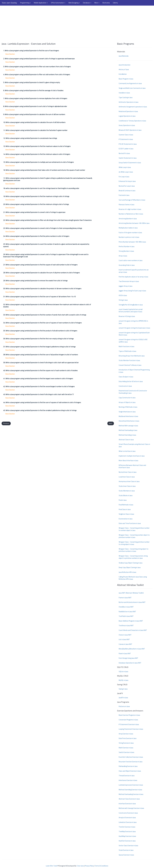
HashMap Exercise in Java (127, 836)
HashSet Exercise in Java (127, 841)
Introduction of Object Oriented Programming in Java (134, 371)
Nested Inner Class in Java (128, 472)
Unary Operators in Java (127, 125)
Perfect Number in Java (127, 246)
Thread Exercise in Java (127, 776)
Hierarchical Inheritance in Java (129, 421)
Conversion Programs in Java (128, 720)
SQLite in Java (123, 672)
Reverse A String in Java (127, 316)
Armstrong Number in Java (128, 219)
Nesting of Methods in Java (128, 407)
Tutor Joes (80, 866)
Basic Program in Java (126, 79)
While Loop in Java (125, 167)
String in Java (123, 300)
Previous (6, 423)
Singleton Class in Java (126, 514)
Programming (25, 3)
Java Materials (124, 56)
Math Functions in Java (126, 346)
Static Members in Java (127, 491)
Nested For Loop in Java (127, 186)
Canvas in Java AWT (125, 644)
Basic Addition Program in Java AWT (131, 621)
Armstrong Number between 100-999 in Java (134, 223)
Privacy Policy (89, 866)
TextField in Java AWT (126, 616)
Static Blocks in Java (126, 495)
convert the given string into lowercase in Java (134, 328)
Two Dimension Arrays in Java (129, 281)
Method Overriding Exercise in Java (130, 790)
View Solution (10, 54)
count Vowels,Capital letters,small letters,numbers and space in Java (131, 310)
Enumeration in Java (126, 519)
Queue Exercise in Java (126, 855)
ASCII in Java (123, 295)
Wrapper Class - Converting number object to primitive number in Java (134, 536)
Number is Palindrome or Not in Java (131, 214)
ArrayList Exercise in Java (127, 818)
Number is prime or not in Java (129, 237)
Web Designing (74, 3)
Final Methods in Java (126, 505)
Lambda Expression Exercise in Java (131, 785)
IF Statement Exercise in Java (129, 724)
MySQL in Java (123, 680)
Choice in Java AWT (125, 635)
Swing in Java (123, 689)
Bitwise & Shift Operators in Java (130, 130)
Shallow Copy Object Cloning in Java (131, 563)
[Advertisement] (77, 23)
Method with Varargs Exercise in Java (131, 808)
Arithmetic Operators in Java (128, 102)
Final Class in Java (125, 509)
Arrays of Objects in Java (127, 402)
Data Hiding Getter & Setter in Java (131, 381)
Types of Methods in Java (127, 351)
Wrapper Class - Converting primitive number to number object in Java (134, 529)
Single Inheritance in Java (127, 412)
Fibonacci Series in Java (126, 205)
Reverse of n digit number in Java (130, 209)
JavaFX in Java (123, 698)
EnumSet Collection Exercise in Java (131, 757)
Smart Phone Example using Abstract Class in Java (134, 445)
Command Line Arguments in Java (130, 83)
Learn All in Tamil (52, 866)
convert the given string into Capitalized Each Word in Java (134, 334)
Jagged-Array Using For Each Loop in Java (132, 291)
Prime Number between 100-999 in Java (132, 242)
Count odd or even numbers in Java (131, 260)
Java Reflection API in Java (127, 572)
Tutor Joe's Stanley (9, 3)
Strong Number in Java (126, 251)
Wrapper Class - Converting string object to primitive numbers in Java (134, 550)
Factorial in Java (124, 195)
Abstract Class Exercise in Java (129, 799)
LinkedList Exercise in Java (128, 822)
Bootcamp (106, 3)
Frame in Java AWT (125, 598)
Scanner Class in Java (126, 135)
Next (111, 423)
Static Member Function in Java (129, 360)
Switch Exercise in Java (126, 752)
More (97, 3)
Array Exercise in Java (126, 734)
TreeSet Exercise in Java (127, 827)
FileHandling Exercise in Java (128, 766)
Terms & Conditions (101, 866)
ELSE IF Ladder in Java (126, 149)
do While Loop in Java (126, 172)
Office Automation (58, 3)
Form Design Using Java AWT (128, 658)
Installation (123, 74)
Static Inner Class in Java (127, 486)
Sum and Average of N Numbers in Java (132, 200)
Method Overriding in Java (127, 435)
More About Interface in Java (128, 460)
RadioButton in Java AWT (127, 612)
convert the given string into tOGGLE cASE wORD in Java (133, 341)
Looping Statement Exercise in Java (131, 729)
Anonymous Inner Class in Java (129, 481)
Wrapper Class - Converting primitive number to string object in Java (134, 543)
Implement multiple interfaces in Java (132, 456)
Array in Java (123, 256)
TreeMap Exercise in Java (127, 831)
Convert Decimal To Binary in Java (130, 365)
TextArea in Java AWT (126, 625)
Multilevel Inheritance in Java (128, 416)
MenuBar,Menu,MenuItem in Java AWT (132, 649)
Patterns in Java (124, 706)
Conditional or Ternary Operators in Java (132, 121)
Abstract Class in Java (126, 440)
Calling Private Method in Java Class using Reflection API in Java (133, 578)
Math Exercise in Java (126, 748)
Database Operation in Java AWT (130, 663)
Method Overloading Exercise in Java (131, 794)
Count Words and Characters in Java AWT (133, 630)
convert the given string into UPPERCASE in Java (133, 322)
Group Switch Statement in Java (130, 163)
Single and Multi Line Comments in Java (132, 88)
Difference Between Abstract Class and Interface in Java (132, 466)
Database (87, 3)
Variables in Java (124, 93)
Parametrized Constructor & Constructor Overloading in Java (133, 392)
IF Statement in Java (126, 139)
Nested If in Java (124, 153)
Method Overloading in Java (128, 430)
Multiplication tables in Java (128, 228)
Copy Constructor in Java (127, 398)
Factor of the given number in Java (130, 233)
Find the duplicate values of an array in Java (133, 277)
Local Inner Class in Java (127, 477)
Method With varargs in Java (128, 426)
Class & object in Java (126, 377)
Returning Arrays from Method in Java (132, 356)
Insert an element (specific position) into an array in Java (134, 271)
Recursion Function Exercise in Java (131, 762)
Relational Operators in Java (128, 111)
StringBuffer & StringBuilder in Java (131, 305)
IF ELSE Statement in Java (128, 144)
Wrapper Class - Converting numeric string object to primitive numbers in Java (133, 557)
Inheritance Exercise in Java (128, 780)
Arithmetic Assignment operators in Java (133, 107)
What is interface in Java (127, 451)
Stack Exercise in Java (126, 850)
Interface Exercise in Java (127, 804)
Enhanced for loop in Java (127, 181)
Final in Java (123, 500)
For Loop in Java (124, 177)
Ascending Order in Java (127, 265)
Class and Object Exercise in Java (130, 771)
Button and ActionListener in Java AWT (132, 602)
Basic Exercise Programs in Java (129, 715)
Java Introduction (125, 65)
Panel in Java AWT (125, 653)
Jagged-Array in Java (125, 286)
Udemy (115, 3)
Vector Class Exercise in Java (128, 846)
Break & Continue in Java (127, 191)
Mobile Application (41, 3)
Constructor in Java (125, 386)
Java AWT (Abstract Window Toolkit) (131, 593)
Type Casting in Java (126, 97)
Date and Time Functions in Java (130, 523)
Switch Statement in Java (128, 158)
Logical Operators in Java (127, 116)
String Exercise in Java (126, 743)
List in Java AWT (124, 639)
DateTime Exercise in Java (128, 738)
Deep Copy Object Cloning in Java (130, 567)
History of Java (124, 69)
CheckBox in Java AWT (126, 607)
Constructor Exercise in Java (128, 813)
